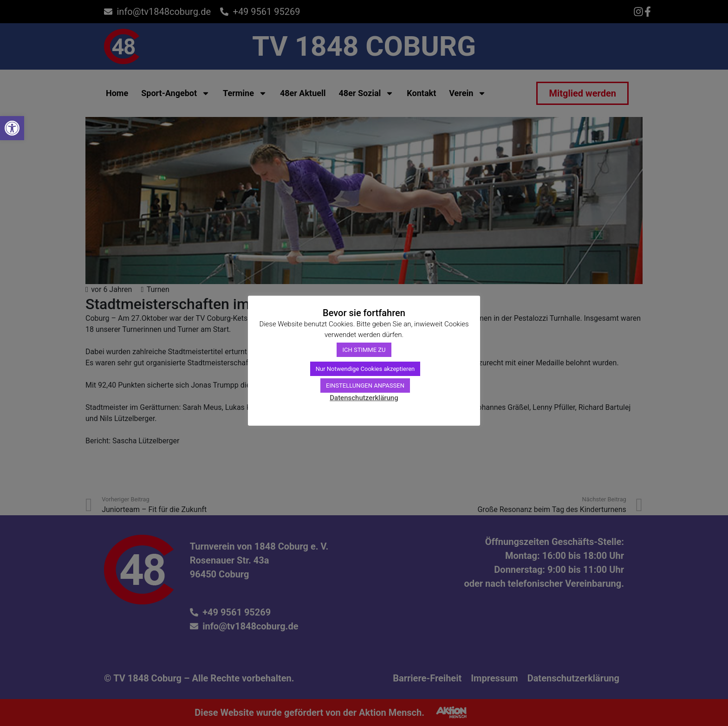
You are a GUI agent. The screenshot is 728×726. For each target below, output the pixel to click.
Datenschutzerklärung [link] (364, 398)
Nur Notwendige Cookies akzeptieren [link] (365, 369)
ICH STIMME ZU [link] (364, 350)
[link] (12, 128)
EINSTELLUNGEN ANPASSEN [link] (365, 386)
